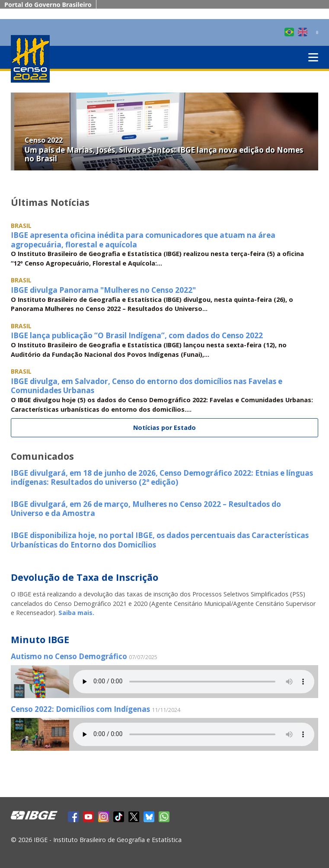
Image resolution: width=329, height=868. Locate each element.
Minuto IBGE (40, 639)
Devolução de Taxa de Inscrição (85, 577)
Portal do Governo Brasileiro (48, 5)
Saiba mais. (76, 613)
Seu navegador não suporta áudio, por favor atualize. (194, 682)
